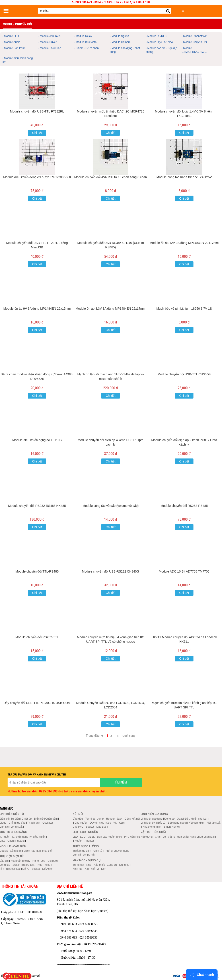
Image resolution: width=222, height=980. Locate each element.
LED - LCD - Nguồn (85, 832)
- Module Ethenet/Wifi (194, 36)
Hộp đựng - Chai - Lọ (153, 837)
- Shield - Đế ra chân (86, 48)
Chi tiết (37, 133)
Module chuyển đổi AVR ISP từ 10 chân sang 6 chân (111, 177)
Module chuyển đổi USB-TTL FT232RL (37, 111)
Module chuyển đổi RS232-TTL (37, 637)
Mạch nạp (29, 851)
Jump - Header (106, 819)
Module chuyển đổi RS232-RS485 (184, 506)
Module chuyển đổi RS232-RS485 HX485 (37, 506)
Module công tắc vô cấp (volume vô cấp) (111, 506)
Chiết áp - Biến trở (33, 819)
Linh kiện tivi (148, 823)
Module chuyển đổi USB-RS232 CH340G (111, 571)
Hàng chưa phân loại (202, 837)
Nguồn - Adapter (84, 841)
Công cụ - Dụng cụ (118, 865)
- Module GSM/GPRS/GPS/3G (194, 50)
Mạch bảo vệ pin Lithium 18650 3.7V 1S (184, 309)
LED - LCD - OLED (84, 837)
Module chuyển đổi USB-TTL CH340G (184, 374)
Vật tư (172, 837)
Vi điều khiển (38, 837)
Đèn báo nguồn (106, 837)
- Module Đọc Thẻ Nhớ (159, 42)
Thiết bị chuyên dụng (117, 851)
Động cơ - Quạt (173, 819)
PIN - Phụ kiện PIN (128, 837)
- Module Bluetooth (85, 42)
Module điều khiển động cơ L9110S (37, 440)
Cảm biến (16, 851)
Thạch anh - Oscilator (40, 823)
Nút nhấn (16, 861)
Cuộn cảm (51, 819)
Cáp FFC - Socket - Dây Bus (90, 827)
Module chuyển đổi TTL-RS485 (37, 571)
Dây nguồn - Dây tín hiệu (89, 823)
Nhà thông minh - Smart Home (161, 827)
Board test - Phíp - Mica (36, 865)
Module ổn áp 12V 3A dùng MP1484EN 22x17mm (184, 243)
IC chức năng (20, 837)
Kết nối (78, 814)
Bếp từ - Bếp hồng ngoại (172, 823)
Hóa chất (182, 837)
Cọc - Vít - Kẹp (115, 823)
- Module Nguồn (119, 36)
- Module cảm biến (49, 36)
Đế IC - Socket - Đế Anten (38, 869)
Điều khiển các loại (196, 819)
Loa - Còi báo (49, 861)
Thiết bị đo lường (86, 846)
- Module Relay (83, 36)
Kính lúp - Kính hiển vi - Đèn (89, 869)
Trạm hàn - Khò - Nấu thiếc (89, 865)
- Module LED (11, 36)
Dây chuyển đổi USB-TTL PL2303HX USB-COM (37, 703)
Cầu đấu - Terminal (84, 819)
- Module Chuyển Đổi (194, 42)
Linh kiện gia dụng (152, 819)
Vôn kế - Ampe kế (83, 855)
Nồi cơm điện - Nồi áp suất (205, 823)
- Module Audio (11, 42)
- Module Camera (120, 42)
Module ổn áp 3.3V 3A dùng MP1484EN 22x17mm (111, 309)
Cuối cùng (129, 736)
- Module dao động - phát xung (125, 50)
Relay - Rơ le (31, 861)
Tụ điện (15, 819)
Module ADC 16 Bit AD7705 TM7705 (184, 571)
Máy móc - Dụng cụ (87, 860)
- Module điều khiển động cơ (18, 60)
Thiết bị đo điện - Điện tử (87, 851)
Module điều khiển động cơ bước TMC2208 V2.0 (37, 177)
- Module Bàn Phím (14, 48)
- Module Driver (47, 42)
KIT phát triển (45, 851)
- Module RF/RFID (157, 36)
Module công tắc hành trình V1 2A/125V (184, 177)
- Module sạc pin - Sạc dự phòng (161, 50)
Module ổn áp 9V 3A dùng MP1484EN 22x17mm (37, 309)
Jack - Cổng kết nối (128, 819)
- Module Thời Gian (50, 48)
